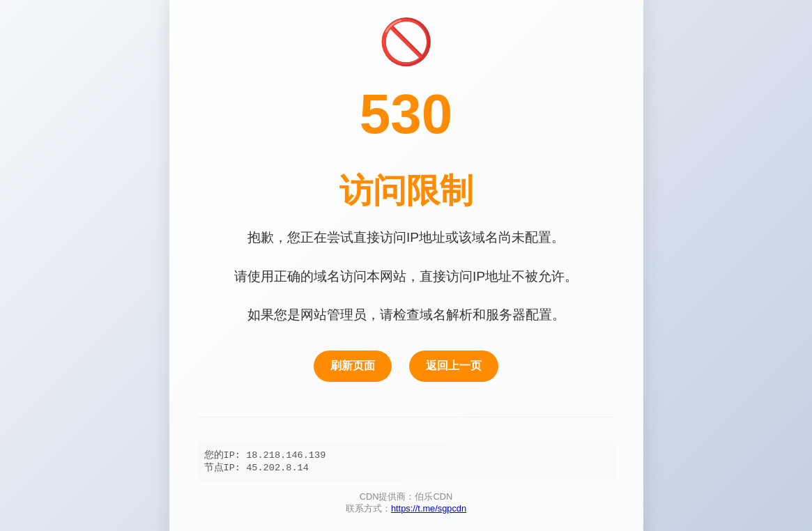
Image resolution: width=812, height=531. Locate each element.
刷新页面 (353, 364)
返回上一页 (454, 364)
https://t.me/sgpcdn (429, 510)
